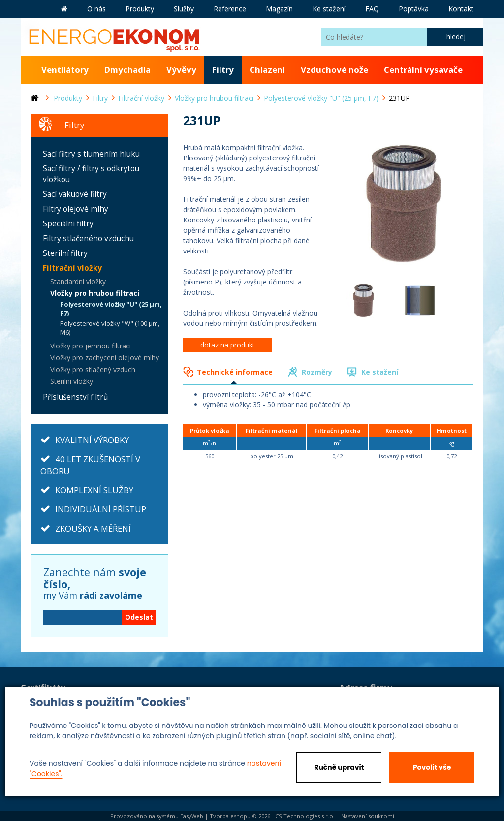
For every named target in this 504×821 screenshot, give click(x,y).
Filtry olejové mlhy (76, 209)
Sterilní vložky (72, 381)
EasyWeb (192, 816)
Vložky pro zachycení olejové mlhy (105, 358)
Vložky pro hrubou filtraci (95, 293)
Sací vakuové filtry (75, 194)
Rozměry (317, 372)
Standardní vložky (78, 281)
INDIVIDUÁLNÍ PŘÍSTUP (101, 509)
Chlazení (267, 70)
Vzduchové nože (334, 70)
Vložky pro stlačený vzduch (93, 369)
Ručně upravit (339, 767)
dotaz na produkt (228, 345)
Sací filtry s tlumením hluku (91, 154)
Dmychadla (127, 70)
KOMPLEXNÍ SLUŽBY (94, 490)
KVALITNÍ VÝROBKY (92, 440)
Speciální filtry (68, 224)
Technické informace (235, 372)
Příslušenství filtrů (75, 397)
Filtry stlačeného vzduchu (88, 238)
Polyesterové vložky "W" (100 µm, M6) (110, 328)
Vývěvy (181, 70)
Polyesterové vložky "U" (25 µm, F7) (111, 309)
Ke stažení (380, 372)
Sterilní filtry (65, 253)
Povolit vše (432, 767)
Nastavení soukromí (368, 816)
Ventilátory (65, 70)
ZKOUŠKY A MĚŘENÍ (93, 528)
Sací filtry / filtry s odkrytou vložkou (91, 174)
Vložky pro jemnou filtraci (91, 346)
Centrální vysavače (423, 70)
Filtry (223, 70)
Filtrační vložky (72, 268)
